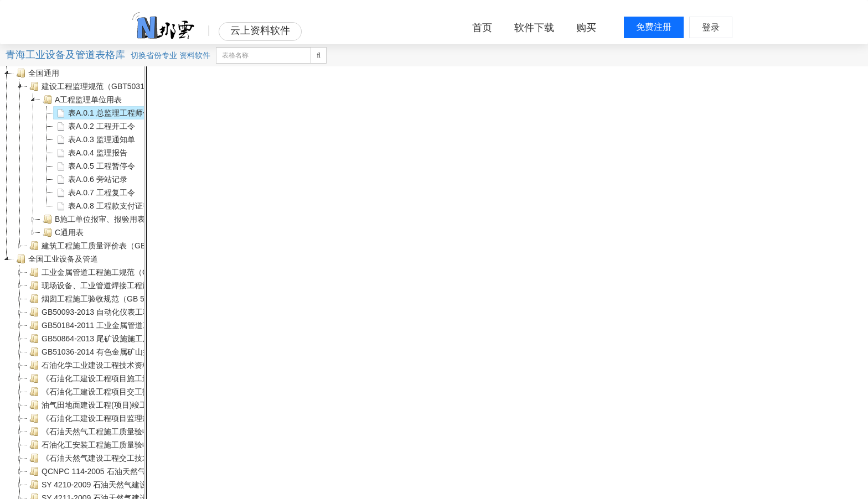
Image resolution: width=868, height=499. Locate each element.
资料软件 (195, 55)
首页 (482, 28)
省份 (154, 55)
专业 (169, 55)
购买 (586, 28)
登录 (711, 27)
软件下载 (534, 28)
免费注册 (654, 27)
